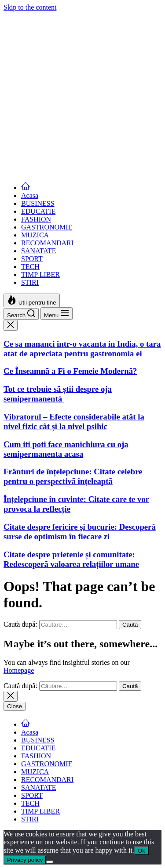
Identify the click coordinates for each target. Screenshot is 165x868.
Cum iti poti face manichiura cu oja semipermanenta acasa (66, 163)
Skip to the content (30, 7)
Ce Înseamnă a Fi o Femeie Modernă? (70, 85)
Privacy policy (25, 860)
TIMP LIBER (40, 274)
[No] (50, 862)
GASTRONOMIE (47, 227)
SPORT (32, 259)
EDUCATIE (38, 211)
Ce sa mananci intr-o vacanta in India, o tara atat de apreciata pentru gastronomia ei (82, 63)
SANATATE (39, 251)
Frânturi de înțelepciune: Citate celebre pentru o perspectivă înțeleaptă (73, 476)
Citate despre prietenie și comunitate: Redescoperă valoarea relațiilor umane (71, 559)
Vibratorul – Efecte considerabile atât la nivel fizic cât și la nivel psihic (74, 136)
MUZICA (35, 235)
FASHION (36, 219)
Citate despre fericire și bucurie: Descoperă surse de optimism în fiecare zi (80, 532)
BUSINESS (38, 203)
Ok (141, 851)
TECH (30, 267)
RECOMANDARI (47, 243)
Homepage (19, 670)
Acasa (30, 195)
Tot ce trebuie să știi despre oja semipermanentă (58, 108)
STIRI (30, 282)
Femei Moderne (26, 15)
